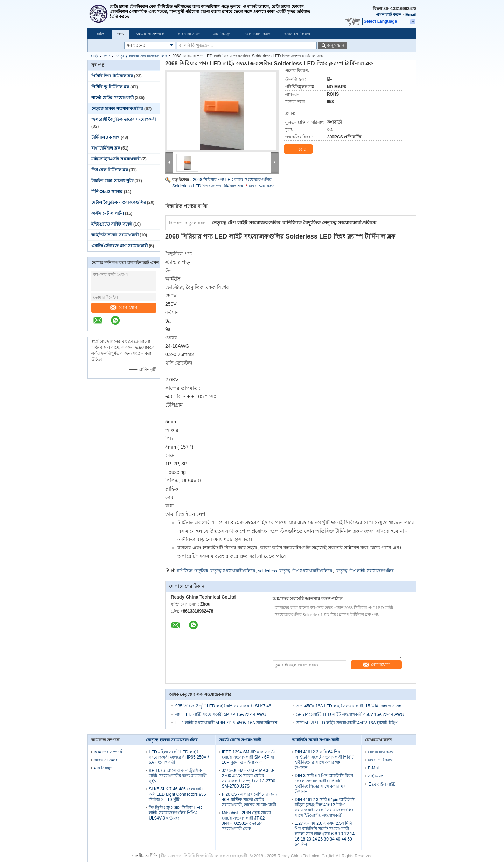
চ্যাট (298, 149)
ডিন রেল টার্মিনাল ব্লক (110, 170)
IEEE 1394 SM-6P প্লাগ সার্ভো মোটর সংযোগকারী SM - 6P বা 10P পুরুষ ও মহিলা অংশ (248, 757)
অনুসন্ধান (336, 45)
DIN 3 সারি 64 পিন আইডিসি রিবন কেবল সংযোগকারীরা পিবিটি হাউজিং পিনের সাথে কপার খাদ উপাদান (324, 784)
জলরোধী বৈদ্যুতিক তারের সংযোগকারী (124, 119)
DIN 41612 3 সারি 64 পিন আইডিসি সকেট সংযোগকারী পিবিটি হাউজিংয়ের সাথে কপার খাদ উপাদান (324, 760)
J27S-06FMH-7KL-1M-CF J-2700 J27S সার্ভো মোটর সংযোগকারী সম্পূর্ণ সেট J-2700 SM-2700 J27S (249, 778)
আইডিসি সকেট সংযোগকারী (115, 235)
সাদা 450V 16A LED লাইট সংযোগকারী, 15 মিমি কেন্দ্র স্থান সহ (349, 706)
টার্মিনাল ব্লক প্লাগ (106, 137)
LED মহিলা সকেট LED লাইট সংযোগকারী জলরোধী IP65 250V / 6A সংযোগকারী (179, 757)
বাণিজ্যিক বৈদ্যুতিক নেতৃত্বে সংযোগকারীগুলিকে (216, 571)
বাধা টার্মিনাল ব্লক (106, 148)
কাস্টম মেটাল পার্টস (108, 213)
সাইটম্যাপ (376, 776)
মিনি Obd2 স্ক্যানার (107, 192)
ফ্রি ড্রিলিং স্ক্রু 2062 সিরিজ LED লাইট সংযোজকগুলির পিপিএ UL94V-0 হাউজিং (176, 813)
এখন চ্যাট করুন (389, 15)
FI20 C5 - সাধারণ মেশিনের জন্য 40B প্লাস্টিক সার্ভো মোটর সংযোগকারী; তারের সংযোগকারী (249, 800)
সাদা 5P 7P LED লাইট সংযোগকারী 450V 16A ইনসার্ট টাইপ (347, 723)
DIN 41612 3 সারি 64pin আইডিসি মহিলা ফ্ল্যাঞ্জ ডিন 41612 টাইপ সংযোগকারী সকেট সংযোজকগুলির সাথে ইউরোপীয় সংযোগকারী (325, 807)
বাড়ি (100, 34)
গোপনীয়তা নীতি (144, 856)
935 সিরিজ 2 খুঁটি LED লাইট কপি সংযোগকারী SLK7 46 (223, 706)
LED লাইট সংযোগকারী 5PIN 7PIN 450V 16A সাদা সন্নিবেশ (226, 723)
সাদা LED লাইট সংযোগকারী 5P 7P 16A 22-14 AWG (221, 714)
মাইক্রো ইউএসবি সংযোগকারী (116, 159)
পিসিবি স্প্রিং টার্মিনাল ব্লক (112, 76)
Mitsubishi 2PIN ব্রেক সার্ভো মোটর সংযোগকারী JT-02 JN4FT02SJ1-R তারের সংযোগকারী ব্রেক (246, 821)
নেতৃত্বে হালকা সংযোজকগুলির (141, 56)
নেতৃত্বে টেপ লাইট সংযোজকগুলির (365, 571)
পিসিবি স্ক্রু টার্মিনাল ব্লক (110, 87)
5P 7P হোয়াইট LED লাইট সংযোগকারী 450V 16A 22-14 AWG (350, 714)
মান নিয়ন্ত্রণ (223, 34)
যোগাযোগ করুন (258, 34)
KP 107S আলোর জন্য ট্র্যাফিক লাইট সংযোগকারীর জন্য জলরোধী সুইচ (178, 776)
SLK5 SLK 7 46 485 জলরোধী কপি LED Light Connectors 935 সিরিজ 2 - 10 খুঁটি (177, 794)
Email (411, 15)
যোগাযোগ (124, 307)
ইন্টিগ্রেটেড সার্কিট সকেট (112, 224)
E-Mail (374, 768)
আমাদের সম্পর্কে (150, 34)
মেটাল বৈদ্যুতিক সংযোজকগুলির (119, 202)
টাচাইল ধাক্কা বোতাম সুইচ (112, 181)
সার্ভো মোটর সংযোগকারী (113, 98)
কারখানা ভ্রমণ (189, 34)
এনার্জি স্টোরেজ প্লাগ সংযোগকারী (120, 246)
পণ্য (120, 34)
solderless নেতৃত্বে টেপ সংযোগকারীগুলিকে (295, 571)
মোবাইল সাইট (382, 784)
